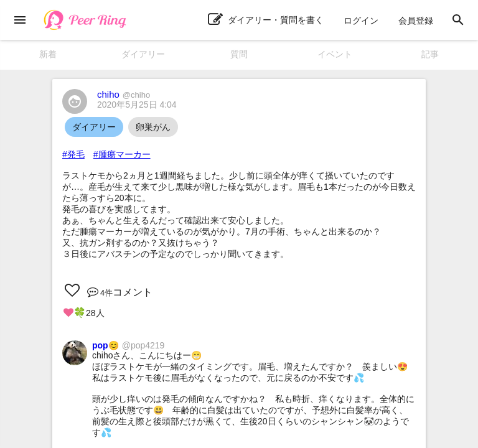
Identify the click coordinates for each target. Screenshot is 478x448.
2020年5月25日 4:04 (137, 105)
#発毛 (73, 154)
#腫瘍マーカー (122, 154)
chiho (124, 94)
